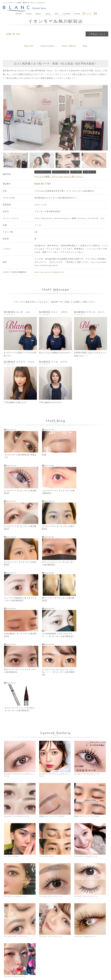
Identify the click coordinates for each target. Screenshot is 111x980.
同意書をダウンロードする (22, 911)
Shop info (27, 46)
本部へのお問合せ (89, 909)
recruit (87, 14)
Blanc (39, 14)
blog (48, 14)
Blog (86, 46)
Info (57, 14)
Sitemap (91, 971)
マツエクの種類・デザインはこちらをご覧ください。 (59, 177)
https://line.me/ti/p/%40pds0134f (49, 272)
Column (67, 14)
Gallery (69, 46)
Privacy (62, 971)
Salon (29, 14)
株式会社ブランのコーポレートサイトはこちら (27, 953)
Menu (47, 46)
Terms (70, 971)
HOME (19, 14)
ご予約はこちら (97, 34)
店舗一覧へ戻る (13, 34)
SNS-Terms (80, 971)
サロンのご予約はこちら (56, 911)
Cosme (77, 14)
